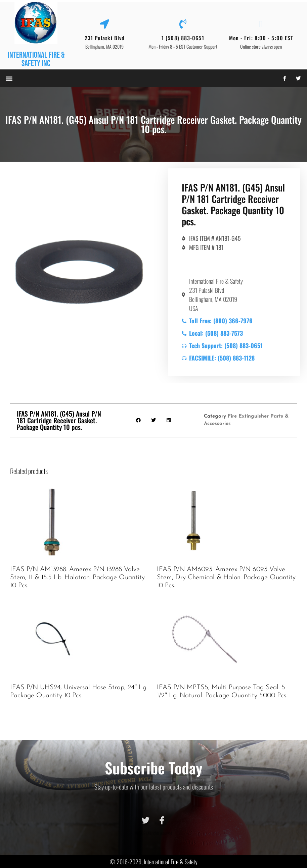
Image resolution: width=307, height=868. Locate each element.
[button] (9, 78)
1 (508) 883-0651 (183, 38)
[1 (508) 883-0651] (183, 24)
